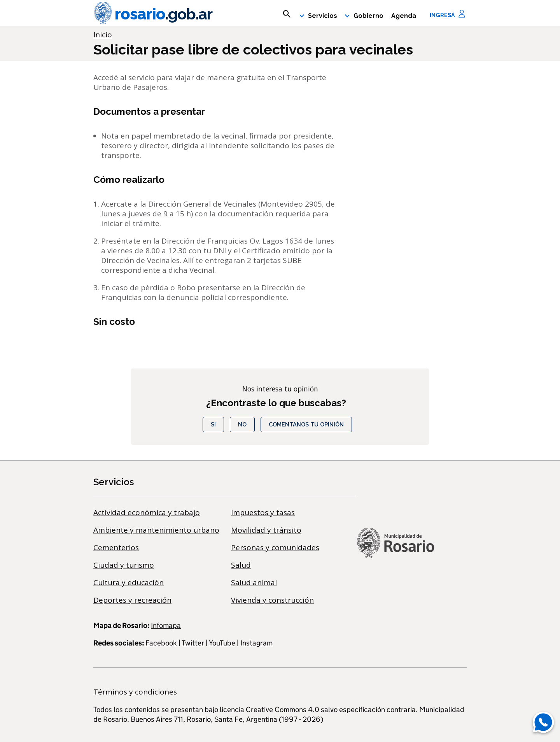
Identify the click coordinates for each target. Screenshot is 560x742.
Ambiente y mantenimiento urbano (156, 530)
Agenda (404, 16)
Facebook (161, 643)
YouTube (222, 643)
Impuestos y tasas (263, 512)
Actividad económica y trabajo (147, 512)
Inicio (103, 35)
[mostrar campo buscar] (287, 14)
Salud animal (254, 582)
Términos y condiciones (135, 692)
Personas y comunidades (275, 547)
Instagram (256, 643)
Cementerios (116, 547)
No (242, 424)
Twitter (193, 643)
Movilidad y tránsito (266, 530)
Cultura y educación (129, 582)
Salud (241, 565)
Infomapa (166, 625)
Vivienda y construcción (272, 600)
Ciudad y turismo (124, 565)
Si (213, 424)
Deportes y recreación (132, 600)
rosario (153, 14)
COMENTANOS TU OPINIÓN (306, 424)
